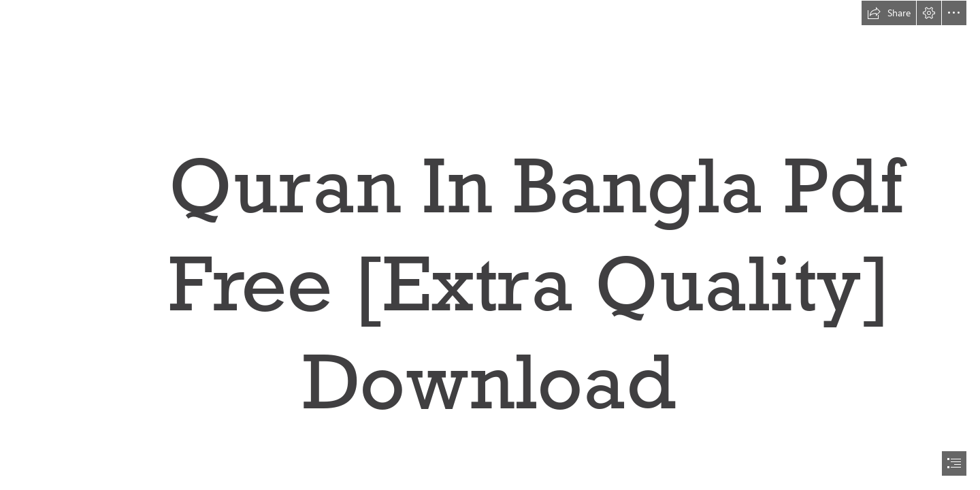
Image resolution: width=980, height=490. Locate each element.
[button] (889, 13)
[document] (490, 245)
